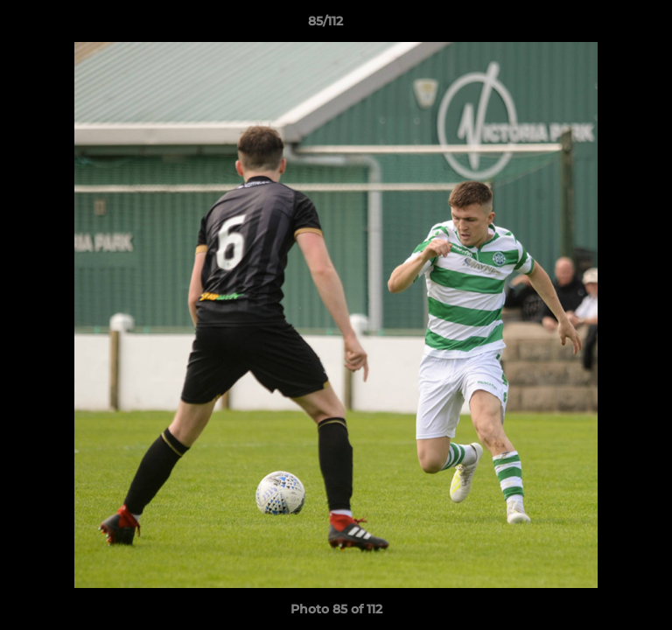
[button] (609, 25)
